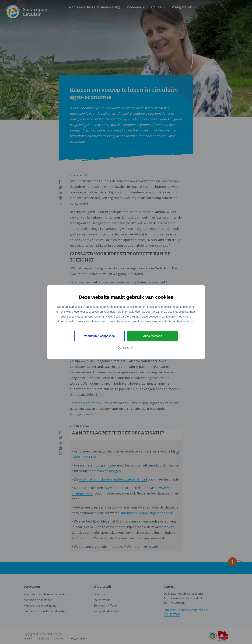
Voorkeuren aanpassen (99, 336)
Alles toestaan (153, 336)
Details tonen (126, 348)
